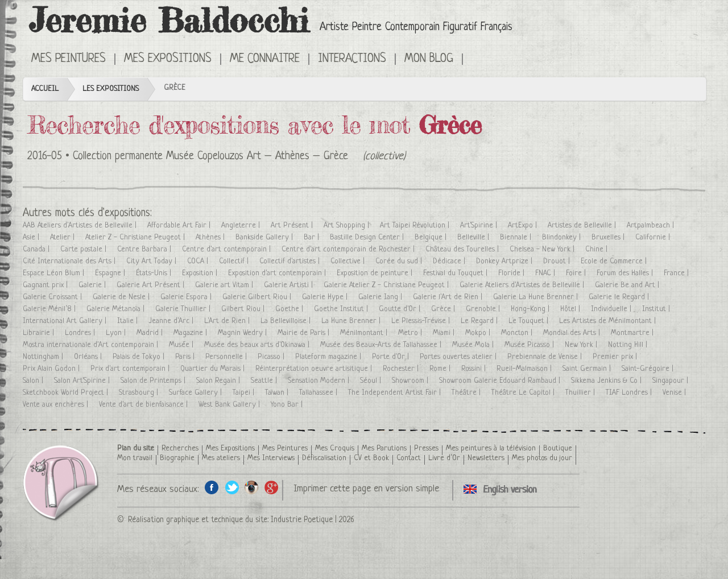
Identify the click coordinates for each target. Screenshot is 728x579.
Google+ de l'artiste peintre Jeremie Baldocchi (272, 487)
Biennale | (517, 237)
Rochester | (402, 369)
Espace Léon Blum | (55, 273)
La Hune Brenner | (352, 321)
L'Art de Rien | (228, 321)
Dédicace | (450, 261)
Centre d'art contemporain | (227, 249)
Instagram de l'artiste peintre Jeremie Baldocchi (252, 487)
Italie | (129, 321)
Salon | (34, 381)
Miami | (445, 333)
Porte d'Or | (392, 357)
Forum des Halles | (626, 273)
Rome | (441, 369)
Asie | (32, 237)
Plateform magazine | (329, 357)
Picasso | (272, 357)
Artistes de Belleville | (583, 226)
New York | (582, 345)
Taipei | (245, 393)
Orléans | (89, 357)
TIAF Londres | (630, 393)
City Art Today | (152, 261)
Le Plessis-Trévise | (422, 321)
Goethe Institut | (342, 309)
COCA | (199, 261)
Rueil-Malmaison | (525, 369)
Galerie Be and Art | (628, 285)
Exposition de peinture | (376, 273)
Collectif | (235, 261)
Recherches (180, 448)
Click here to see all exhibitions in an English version (479, 58)
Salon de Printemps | (154, 381)
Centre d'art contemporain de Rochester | (349, 249)
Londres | (81, 333)
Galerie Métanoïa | (117, 309)
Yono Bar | (288, 405)
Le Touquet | (530, 321)
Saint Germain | (588, 369)
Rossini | (475, 369)
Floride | (512, 273)
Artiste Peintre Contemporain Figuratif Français (416, 28)
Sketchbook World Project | (67, 393)
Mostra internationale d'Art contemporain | (92, 345)
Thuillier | (581, 393)
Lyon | (117, 333)
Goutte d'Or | (401, 309)
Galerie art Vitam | (225, 285)
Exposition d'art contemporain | (278, 273)
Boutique (558, 448)
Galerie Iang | (381, 297)
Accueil (45, 89)
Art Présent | (293, 226)
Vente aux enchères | (57, 405)
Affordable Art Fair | (180, 226)
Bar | (313, 237)
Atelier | (63, 237)
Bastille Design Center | (368, 237)
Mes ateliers (221, 458)
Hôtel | (571, 309)
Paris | (186, 357)
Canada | (37, 249)
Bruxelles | (609, 237)
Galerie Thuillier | (184, 309)
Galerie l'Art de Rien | (449, 297)
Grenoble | (484, 309)
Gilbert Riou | (244, 309)
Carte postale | (84, 249)
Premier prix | (616, 357)
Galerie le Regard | (620, 297)
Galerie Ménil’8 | (50, 309)
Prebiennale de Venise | (546, 357)
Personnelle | (227, 357)
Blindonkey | (562, 237)
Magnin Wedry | (243, 333)
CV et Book (371, 458)
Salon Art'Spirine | (83, 381)
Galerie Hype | (326, 297)
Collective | (349, 261)
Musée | (182, 345)
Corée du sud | (400, 261)
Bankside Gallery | (265, 237)
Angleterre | (242, 226)
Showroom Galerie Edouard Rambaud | (501, 381)
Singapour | (671, 381)
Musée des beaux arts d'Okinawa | (258, 345)
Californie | (654, 237)
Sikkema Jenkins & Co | (607, 381)
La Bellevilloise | (287, 321)
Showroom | (411, 381)
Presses (426, 448)
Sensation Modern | (320, 381)
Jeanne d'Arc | (172, 321)
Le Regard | (480, 321)
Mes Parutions (384, 448)
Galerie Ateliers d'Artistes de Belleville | (523, 285)
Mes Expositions (168, 59)
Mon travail (135, 458)
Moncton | (518, 333)
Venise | (675, 393)
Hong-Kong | (531, 309)
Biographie (177, 458)
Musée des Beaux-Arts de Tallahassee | (382, 345)
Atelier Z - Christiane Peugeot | (136, 237)
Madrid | (151, 333)
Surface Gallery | (197, 393)
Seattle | (265, 381)
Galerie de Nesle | (122, 297)
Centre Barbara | (145, 249)
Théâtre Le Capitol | (524, 393)
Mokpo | (479, 333)
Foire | (577, 273)
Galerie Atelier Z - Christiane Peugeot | (387, 285)
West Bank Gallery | (230, 405)
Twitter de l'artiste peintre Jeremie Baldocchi (232, 487)
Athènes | (211, 237)
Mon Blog (429, 59)
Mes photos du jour (542, 458)
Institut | (657, 309)
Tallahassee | (319, 393)
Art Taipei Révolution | (416, 226)
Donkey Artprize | (505, 261)
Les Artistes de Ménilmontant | (609, 321)
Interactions (352, 59)
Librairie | (40, 333)
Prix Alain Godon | (52, 369)
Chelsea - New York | (543, 249)
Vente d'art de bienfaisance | (144, 405)
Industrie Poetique (302, 520)
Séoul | (372, 381)
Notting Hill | (629, 345)
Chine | (597, 249)
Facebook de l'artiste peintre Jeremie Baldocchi (212, 487)
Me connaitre (265, 59)
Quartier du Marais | (214, 369)
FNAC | (546, 273)
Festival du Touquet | (456, 273)
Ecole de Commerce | (615, 261)
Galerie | (93, 285)
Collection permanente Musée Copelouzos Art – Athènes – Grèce (210, 157)
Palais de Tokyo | (140, 357)
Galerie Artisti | (289, 285)
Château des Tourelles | (463, 249)
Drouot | (558, 261)
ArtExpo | (524, 226)
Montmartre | (633, 333)
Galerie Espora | (187, 297)
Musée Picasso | (530, 345)
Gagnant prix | (46, 285)
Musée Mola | (474, 345)
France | (677, 273)
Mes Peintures (69, 59)
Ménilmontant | (365, 333)
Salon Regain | (219, 381)
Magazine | (191, 333)
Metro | (411, 333)
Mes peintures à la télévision (491, 448)
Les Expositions (111, 89)
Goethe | (290, 309)
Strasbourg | (140, 393)
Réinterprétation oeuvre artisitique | (315, 369)
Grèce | (444, 309)
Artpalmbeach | (652, 226)
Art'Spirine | (480, 226)
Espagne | (111, 273)
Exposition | (201, 273)
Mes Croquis (335, 448)
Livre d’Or (444, 458)
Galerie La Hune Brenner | (537, 297)
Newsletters (486, 458)
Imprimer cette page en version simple (366, 489)
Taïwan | (278, 393)
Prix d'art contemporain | (131, 369)
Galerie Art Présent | (152, 285)
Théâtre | (467, 393)
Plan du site (136, 448)
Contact (409, 458)
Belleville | (474, 237)
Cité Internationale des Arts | (70, 261)
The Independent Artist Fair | (396, 393)
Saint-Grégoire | (649, 369)
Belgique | (432, 237)
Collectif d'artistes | (291, 261)
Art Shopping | (348, 226)
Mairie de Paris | (305, 333)
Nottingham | (44, 357)
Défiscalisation (324, 458)
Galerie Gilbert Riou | (258, 297)
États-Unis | (155, 273)
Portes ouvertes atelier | (459, 357)
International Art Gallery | (66, 321)
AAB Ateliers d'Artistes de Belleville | (81, 226)
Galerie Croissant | (53, 297)
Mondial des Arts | (573, 333)
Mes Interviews (271, 458)
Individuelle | (612, 309)
